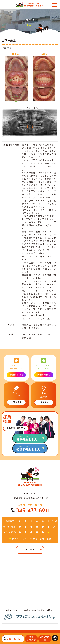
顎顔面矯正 (28, 338)
